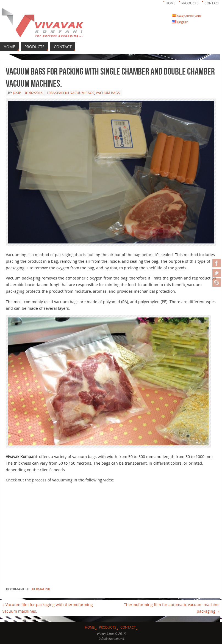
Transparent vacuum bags (70, 93)
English (180, 22)
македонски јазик (187, 16)
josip (17, 93)
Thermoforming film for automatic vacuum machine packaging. (172, 608)
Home (171, 3)
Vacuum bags (108, 93)
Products (190, 3)
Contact (212, 3)
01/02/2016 (34, 93)
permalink (41, 589)
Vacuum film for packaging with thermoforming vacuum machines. (48, 608)
